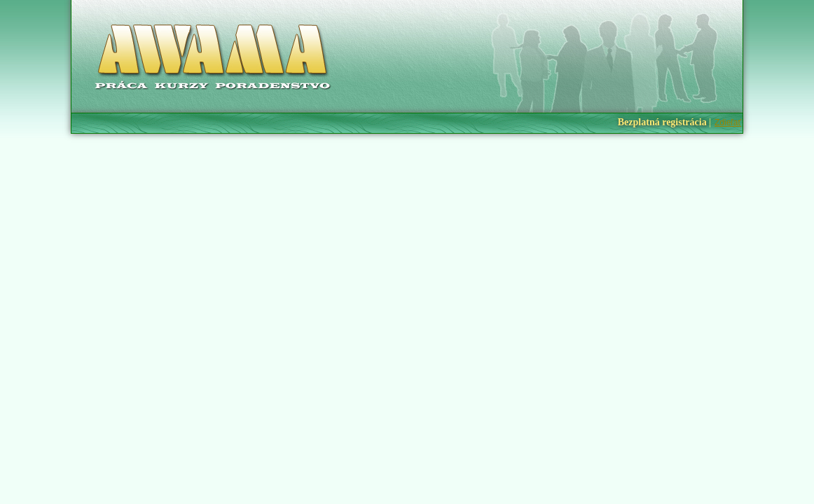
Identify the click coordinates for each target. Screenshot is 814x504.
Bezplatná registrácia (662, 122)
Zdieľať (728, 122)
